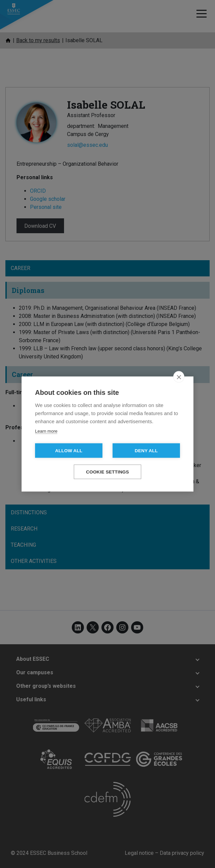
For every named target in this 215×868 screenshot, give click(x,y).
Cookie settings (107, 472)
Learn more (46, 431)
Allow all (69, 451)
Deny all (146, 451)
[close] (179, 377)
